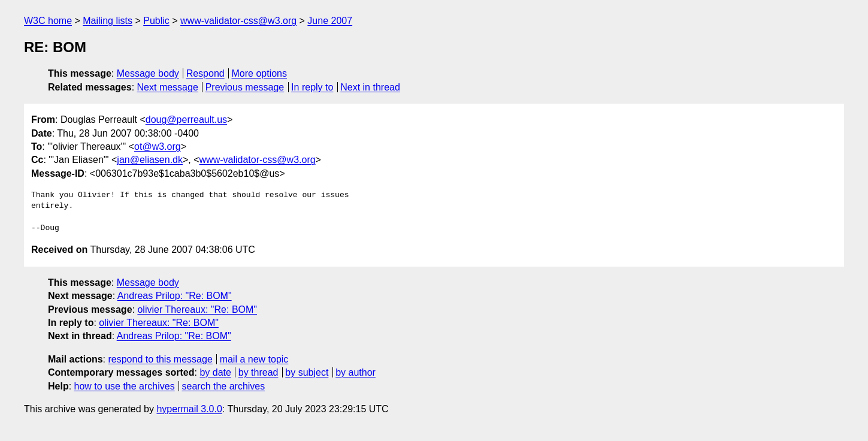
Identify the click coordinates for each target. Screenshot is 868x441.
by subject (307, 372)
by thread (258, 372)
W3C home (48, 21)
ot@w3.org (158, 147)
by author (356, 372)
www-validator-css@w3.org (238, 21)
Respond (205, 73)
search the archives (224, 386)
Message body (148, 73)
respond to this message (160, 359)
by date (215, 372)
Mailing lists (108, 21)
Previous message (245, 87)
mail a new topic (254, 359)
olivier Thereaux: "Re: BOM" (197, 309)
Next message (168, 87)
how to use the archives (125, 386)
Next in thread (370, 87)
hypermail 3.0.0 (189, 409)
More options (260, 73)
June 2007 (330, 21)
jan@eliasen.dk (150, 160)
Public (156, 21)
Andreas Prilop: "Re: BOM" (175, 296)
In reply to (312, 87)
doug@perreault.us (186, 120)
